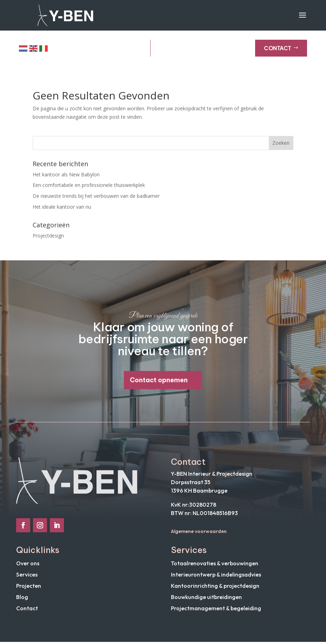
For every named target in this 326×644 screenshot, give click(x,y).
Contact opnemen (159, 382)
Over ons (28, 565)
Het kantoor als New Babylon (66, 177)
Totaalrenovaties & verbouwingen (215, 565)
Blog (22, 599)
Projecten (29, 588)
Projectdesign (48, 238)
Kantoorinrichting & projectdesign (215, 588)
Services (27, 577)
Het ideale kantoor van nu (62, 209)
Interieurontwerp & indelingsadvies (216, 577)
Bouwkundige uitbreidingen (206, 599)
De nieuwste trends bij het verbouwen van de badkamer (96, 198)
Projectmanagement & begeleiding (216, 610)
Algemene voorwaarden (199, 533)
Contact (281, 50)
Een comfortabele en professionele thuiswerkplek (89, 187)
